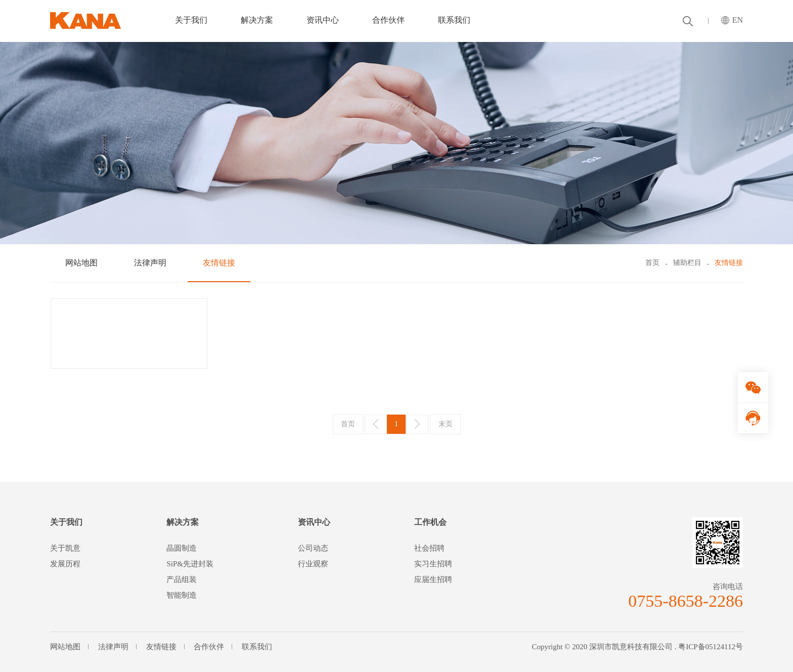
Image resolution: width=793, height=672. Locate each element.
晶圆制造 (182, 548)
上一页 (376, 424)
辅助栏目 (687, 263)
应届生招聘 (433, 579)
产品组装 (182, 579)
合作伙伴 (388, 20)
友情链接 (219, 263)
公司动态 (313, 548)
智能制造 (182, 595)
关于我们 (191, 20)
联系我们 (454, 20)
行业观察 (313, 564)
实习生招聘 (433, 564)
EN (738, 20)
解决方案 (257, 20)
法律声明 (150, 263)
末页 (446, 424)
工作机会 (430, 522)
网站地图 (81, 263)
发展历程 (65, 564)
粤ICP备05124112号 (711, 647)
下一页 (417, 424)
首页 (652, 263)
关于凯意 (65, 548)
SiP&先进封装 (190, 564)
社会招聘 (429, 548)
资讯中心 (323, 20)
